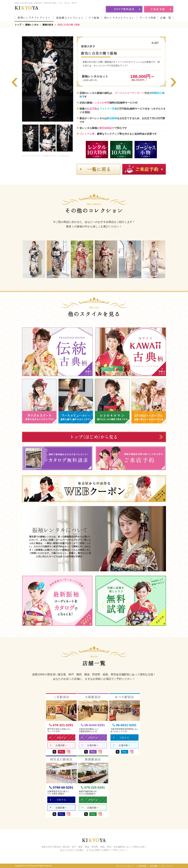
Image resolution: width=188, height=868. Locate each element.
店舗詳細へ (59, 745)
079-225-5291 (93, 787)
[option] (48, 79)
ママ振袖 (94, 18)
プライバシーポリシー (125, 866)
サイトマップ (167, 866)
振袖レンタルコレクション (34, 18)
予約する (58, 737)
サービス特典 (148, 18)
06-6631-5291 (124, 725)
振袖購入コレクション (70, 18)
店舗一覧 (166, 18)
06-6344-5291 (93, 725)
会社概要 (154, 866)
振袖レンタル (32, 25)
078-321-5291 (61, 725)
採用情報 (142, 866)
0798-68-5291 (61, 787)
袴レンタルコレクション (119, 18)
